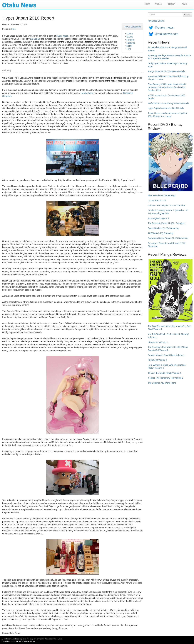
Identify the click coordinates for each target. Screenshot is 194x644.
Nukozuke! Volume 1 (157, 360)
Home (147, 4)
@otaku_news (164, 27)
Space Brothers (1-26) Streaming (163, 228)
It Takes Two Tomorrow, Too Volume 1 (166, 378)
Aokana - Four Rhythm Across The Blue (166, 205)
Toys (129, 49)
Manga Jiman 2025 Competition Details (166, 71)
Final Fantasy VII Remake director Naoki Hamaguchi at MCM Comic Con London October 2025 (167, 87)
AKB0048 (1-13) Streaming (161, 233)
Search (187, 15)
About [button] (186, 4)
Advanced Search (156, 21)
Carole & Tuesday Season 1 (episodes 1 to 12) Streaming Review (168, 212)
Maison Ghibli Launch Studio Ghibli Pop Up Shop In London (168, 78)
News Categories (133, 27)
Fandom (130, 40)
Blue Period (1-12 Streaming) (161, 195)
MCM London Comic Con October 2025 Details (166, 97)
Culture (130, 34)
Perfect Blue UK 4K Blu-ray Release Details (168, 103)
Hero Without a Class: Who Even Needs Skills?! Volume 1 (167, 366)
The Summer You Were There (162, 383)
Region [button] (173, 4)
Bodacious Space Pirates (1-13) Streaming (168, 238)
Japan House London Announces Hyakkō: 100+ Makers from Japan (168, 115)
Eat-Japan (35, 39)
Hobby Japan (87, 93)
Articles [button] (159, 4)
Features (131, 43)
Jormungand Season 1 (158, 218)
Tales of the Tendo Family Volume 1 (165, 373)
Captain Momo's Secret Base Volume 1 (166, 355)
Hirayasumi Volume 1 (158, 342)
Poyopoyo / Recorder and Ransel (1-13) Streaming (166, 245)
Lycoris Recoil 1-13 (157, 200)
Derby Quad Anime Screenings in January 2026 (168, 65)
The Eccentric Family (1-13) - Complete (166, 223)
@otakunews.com (167, 34)
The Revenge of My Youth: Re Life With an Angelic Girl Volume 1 (168, 349)
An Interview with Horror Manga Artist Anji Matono (167, 49)
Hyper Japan (62, 36)
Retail (129, 46)
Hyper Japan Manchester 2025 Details (166, 108)
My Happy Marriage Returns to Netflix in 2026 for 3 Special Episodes (169, 57)
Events (130, 37)
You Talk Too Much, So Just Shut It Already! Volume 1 (168, 336)
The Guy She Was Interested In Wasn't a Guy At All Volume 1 (169, 328)
